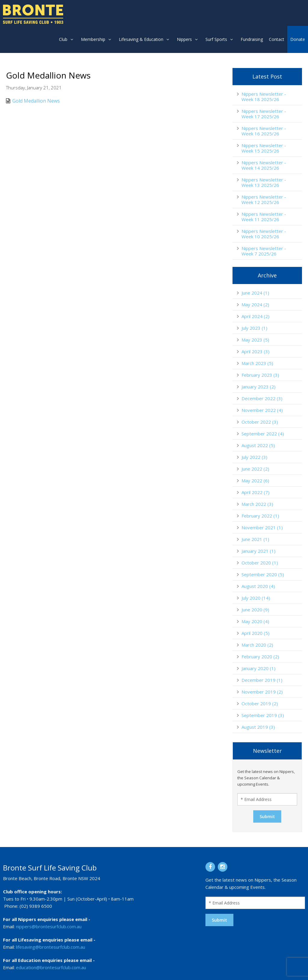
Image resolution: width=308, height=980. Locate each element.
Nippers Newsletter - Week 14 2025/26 (264, 165)
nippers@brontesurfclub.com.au (49, 926)
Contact (277, 39)
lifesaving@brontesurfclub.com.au (51, 947)
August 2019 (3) (258, 727)
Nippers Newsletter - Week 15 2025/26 (264, 148)
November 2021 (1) (262, 527)
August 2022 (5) (258, 445)
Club (63, 39)
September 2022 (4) (263, 434)
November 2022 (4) (262, 410)
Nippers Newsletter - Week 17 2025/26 (264, 114)
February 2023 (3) (260, 375)
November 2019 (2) (262, 692)
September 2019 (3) (263, 715)
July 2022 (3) (254, 457)
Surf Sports (216, 39)
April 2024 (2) (256, 316)
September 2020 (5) (263, 574)
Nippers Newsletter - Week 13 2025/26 (264, 182)
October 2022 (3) (260, 422)
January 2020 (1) (259, 668)
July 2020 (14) (256, 598)
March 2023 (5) (257, 363)
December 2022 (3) (262, 398)
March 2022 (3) (257, 504)
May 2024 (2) (255, 305)
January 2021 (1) (259, 551)
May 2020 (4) (255, 621)
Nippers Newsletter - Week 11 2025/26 (264, 217)
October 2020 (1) (260, 563)
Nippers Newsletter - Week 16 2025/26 (264, 131)
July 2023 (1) (254, 328)
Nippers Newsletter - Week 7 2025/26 (264, 251)
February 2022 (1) (260, 516)
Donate (298, 39)
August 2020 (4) (258, 586)
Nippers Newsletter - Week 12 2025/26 (264, 199)
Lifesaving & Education (141, 39)
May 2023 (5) (255, 340)
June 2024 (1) (255, 293)
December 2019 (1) (262, 680)
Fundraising (252, 39)
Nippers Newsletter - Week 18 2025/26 (264, 97)
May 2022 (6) (255, 481)
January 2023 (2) (259, 387)
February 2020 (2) (260, 657)
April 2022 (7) (256, 492)
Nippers (184, 39)
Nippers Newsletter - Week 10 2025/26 (264, 234)
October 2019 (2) (260, 703)
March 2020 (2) (257, 645)
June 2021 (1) (255, 539)
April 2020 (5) (256, 633)
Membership (93, 39)
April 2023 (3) (256, 351)
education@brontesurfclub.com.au (51, 967)
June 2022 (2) (255, 469)
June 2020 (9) (255, 610)
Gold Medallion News (33, 101)
